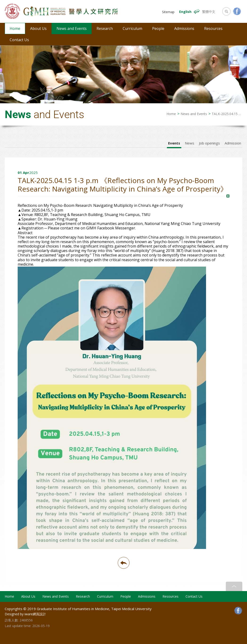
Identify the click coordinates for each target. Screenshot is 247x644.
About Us (38, 28)
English (185, 12)
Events (174, 143)
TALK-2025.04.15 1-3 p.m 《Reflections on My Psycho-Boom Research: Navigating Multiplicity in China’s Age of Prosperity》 (227, 114)
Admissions (184, 28)
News (190, 143)
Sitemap (168, 12)
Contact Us (19, 40)
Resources (213, 28)
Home (15, 28)
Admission (233, 143)
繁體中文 (209, 12)
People (158, 28)
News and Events (72, 28)
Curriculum (132, 28)
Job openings (209, 143)
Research (105, 28)
